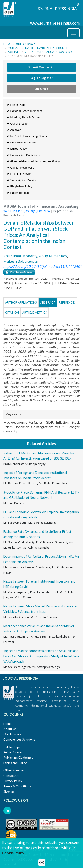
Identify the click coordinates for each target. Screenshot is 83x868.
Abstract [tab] (48, 302)
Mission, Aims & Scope (23, 117)
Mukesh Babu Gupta (20, 261)
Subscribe (41, 89)
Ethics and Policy (15, 763)
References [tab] (67, 302)
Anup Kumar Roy (53, 256)
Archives (14, 52)
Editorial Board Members (24, 111)
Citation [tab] (12, 313)
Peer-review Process (22, 142)
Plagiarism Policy (19, 186)
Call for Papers (13, 747)
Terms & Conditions (17, 786)
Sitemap (9, 791)
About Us (10, 729)
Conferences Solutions (19, 739)
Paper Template (18, 193)
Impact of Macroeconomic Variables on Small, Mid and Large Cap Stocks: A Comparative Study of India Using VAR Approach (41, 656)
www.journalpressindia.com (55, 23)
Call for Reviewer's (20, 168)
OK (42, 862)
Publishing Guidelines (18, 757)
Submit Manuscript (41, 67)
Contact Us (11, 776)
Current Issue (17, 124)
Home (7, 44)
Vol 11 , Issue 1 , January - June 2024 (48, 52)
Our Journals (26, 44)
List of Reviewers (19, 174)
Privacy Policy (13, 781)
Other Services (14, 770)
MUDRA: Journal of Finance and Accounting (39, 48)
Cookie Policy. (14, 853)
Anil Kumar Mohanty (20, 256)
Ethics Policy (17, 149)
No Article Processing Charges (28, 136)
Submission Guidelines (23, 155)
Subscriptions (13, 752)
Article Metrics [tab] (35, 313)
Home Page (16, 105)
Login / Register (41, 78)
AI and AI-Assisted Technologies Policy (33, 161)
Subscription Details (21, 180)
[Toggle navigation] (73, 33)
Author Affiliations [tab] (21, 302)
